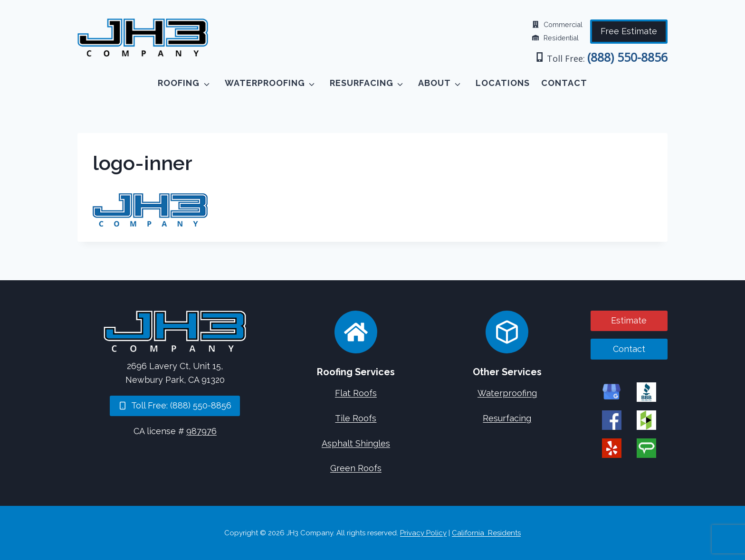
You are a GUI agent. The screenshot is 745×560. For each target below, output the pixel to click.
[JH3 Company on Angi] (646, 448)
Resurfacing (362, 83)
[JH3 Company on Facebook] (612, 420)
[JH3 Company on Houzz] (646, 420)
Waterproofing (265, 83)
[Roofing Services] (356, 332)
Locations (503, 83)
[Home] (175, 331)
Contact (564, 83)
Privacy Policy (423, 533)
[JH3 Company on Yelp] (612, 448)
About (435, 83)
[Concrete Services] (507, 332)
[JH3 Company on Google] (612, 392)
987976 (201, 431)
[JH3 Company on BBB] (646, 392)
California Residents (486, 533)
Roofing (179, 83)
